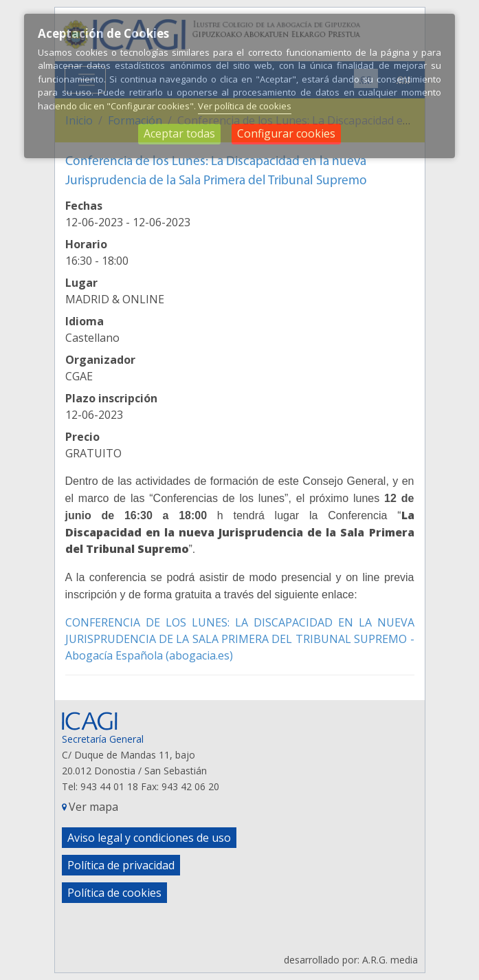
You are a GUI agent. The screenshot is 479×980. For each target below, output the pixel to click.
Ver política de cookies (245, 106)
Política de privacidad (121, 865)
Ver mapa (93, 807)
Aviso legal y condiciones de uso (149, 838)
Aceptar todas (179, 133)
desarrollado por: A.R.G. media (351, 960)
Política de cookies (114, 893)
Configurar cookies (286, 133)
